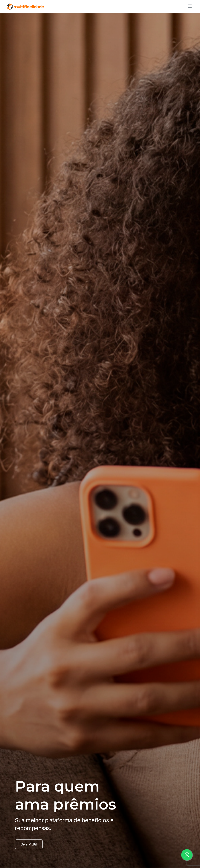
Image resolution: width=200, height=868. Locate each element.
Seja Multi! (29, 844)
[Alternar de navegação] (189, 6)
